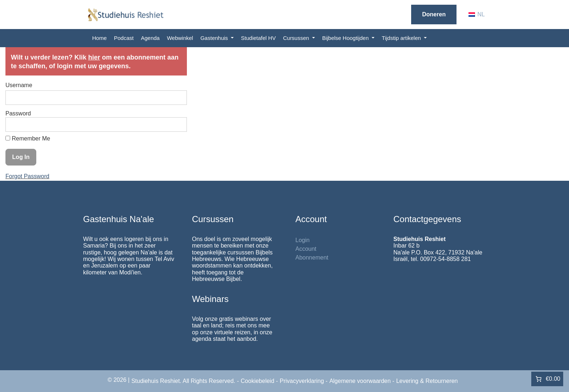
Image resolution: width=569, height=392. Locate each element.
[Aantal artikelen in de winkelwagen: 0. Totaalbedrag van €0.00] (547, 379)
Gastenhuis (215, 38)
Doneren (434, 14)
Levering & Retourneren (427, 381)
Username (19, 85)
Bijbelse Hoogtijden (346, 38)
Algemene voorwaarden (360, 381)
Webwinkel (180, 38)
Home (99, 38)
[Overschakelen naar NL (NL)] (477, 15)
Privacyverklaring (302, 381)
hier (94, 57)
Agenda (150, 38)
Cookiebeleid (257, 381)
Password (18, 113)
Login (302, 240)
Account (306, 249)
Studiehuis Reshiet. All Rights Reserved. (183, 381)
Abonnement (312, 258)
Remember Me (28, 138)
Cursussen (297, 38)
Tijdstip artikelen (402, 38)
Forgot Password (27, 176)
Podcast (124, 38)
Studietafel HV (258, 38)
